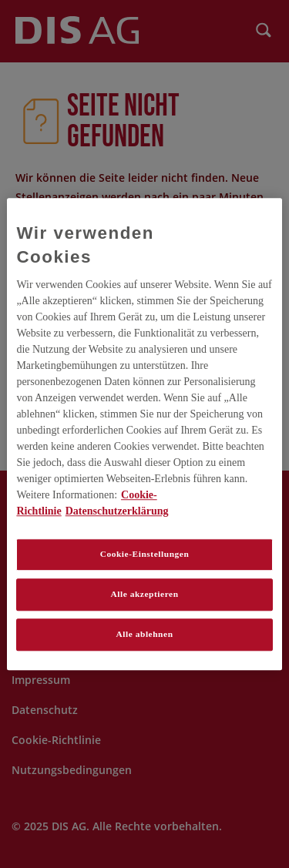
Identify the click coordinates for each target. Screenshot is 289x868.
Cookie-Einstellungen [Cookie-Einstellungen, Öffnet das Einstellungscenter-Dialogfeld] (145, 554)
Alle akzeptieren (144, 594)
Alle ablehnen (144, 634)
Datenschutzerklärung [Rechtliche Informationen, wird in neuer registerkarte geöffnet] (117, 511)
